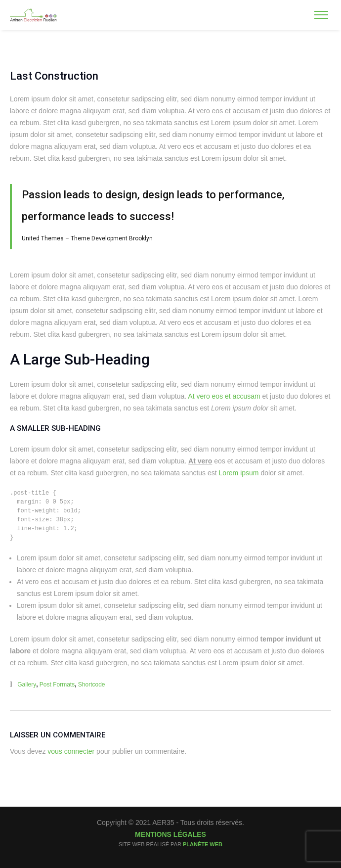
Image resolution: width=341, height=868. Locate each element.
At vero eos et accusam (224, 396)
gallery (27, 685)
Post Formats (57, 685)
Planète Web (203, 844)
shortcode (92, 685)
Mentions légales (170, 834)
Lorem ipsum (239, 473)
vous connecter (71, 751)
